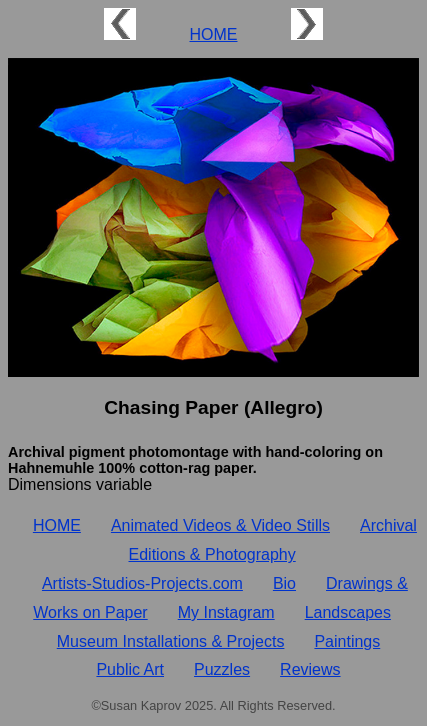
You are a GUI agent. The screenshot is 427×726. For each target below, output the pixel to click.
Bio (284, 583)
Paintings (347, 641)
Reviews (310, 669)
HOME (213, 34)
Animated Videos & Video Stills (220, 525)
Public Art (130, 669)
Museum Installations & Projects (171, 641)
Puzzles (222, 669)
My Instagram (226, 612)
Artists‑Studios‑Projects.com (142, 583)
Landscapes (348, 612)
